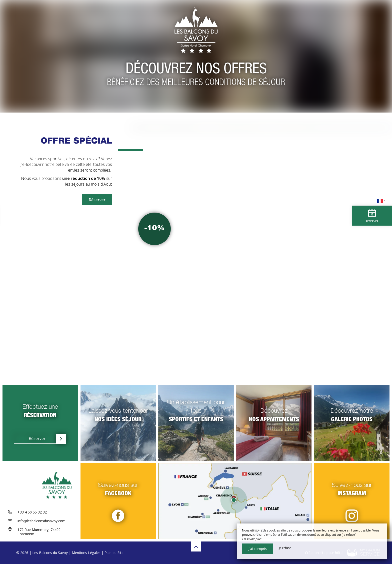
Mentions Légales (86, 553)
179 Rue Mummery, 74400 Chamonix (39, 532)
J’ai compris (258, 549)
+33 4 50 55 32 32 (32, 512)
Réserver (97, 200)
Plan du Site (114, 553)
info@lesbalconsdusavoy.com (41, 521)
